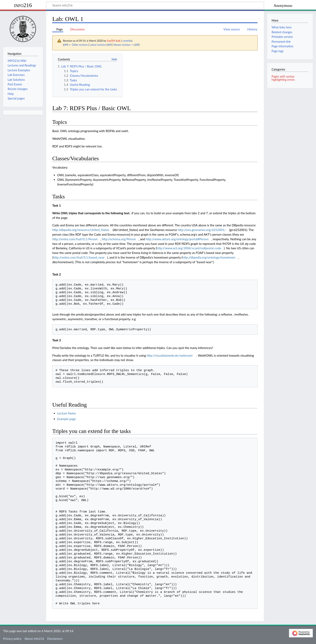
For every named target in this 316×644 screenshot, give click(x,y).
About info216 (34, 639)
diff (65, 45)
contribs (127, 41)
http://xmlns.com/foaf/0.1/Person (75, 239)
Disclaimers (55, 639)
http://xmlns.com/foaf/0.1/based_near (79, 257)
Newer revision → (124, 45)
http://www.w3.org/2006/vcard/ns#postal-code (189, 248)
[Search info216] (155, 5)
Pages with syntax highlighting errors (283, 78)
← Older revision (78, 45)
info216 (23, 5)
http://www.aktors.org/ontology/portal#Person (177, 239)
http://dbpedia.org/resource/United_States (81, 230)
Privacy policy (12, 639)
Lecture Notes (67, 413)
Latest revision (98, 45)
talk (118, 41)
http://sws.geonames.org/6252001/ (202, 230)
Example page (67, 419)
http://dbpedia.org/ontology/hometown (209, 257)
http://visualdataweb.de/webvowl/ (170, 355)
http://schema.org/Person (119, 239)
